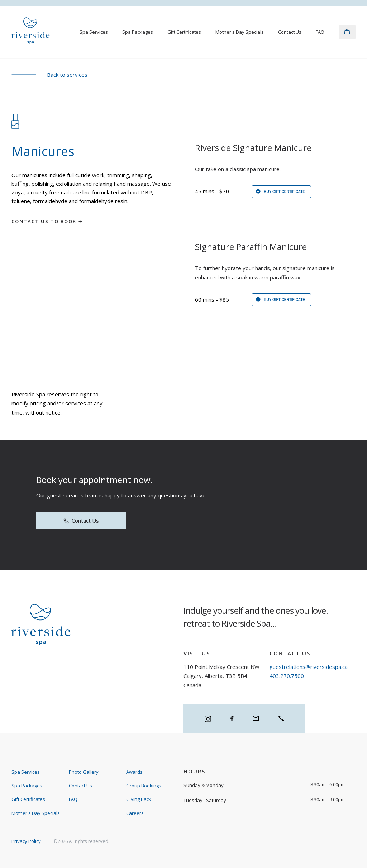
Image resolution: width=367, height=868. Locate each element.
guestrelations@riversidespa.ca (309, 667)
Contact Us (290, 32)
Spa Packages (138, 32)
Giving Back (139, 799)
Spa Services (94, 32)
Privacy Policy (26, 841)
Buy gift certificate (280, 192)
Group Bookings (144, 786)
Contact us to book (47, 221)
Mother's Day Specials (240, 32)
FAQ (320, 32)
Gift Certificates (184, 32)
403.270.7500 (287, 676)
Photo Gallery (84, 772)
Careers (135, 813)
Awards (134, 772)
